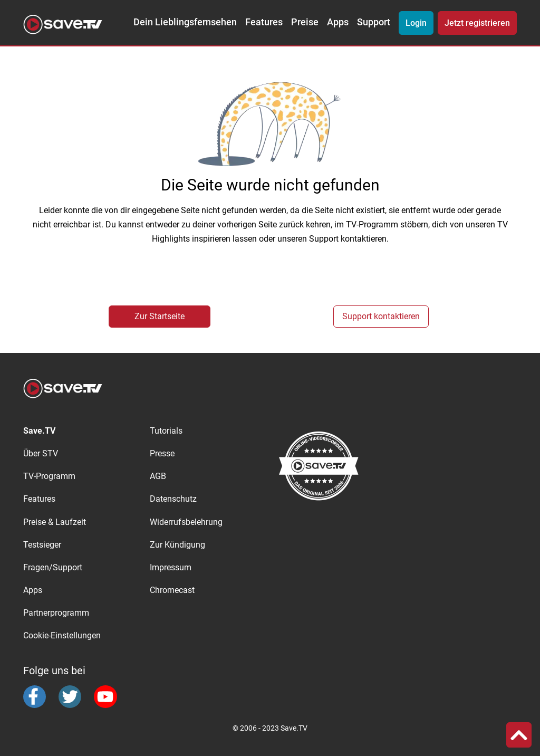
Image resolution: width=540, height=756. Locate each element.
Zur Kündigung (177, 545)
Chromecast (172, 590)
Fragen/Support (53, 567)
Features (264, 22)
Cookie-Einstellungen (62, 635)
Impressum (171, 567)
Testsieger (42, 545)
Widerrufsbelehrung (186, 522)
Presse (162, 453)
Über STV (41, 453)
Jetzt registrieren (477, 23)
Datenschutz (173, 499)
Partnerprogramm (56, 613)
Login (416, 23)
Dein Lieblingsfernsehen (185, 22)
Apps (338, 22)
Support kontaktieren (381, 316)
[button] (519, 735)
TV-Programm (49, 476)
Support (374, 22)
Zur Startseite (160, 316)
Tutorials (166, 431)
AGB (158, 476)
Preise (305, 22)
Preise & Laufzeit (55, 522)
